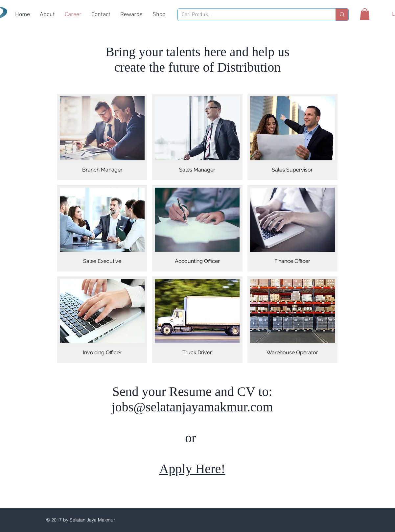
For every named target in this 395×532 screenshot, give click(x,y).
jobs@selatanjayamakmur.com (192, 407)
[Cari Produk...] (252, 15)
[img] (102, 137)
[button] (365, 14)
